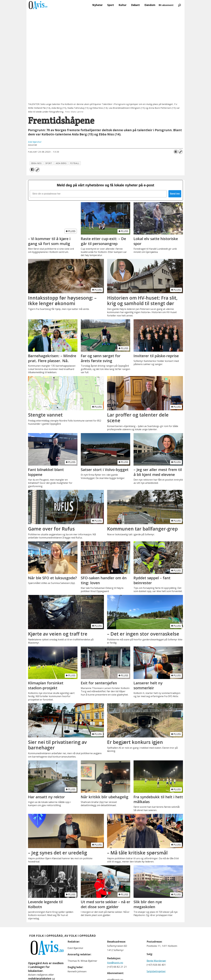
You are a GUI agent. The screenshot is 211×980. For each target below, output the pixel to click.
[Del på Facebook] (176, 152)
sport (49, 163)
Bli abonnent (166, 5)
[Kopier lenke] (180, 152)
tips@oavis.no (115, 963)
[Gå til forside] (38, 5)
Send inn (175, 194)
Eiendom (150, 5)
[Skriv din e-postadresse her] (98, 194)
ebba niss (36, 163)
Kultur (123, 5)
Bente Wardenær (156, 961)
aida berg (61, 163)
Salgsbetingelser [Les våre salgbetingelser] (156, 971)
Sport (111, 5)
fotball (75, 163)
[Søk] (179, 5)
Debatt (135, 5)
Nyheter (97, 5)
